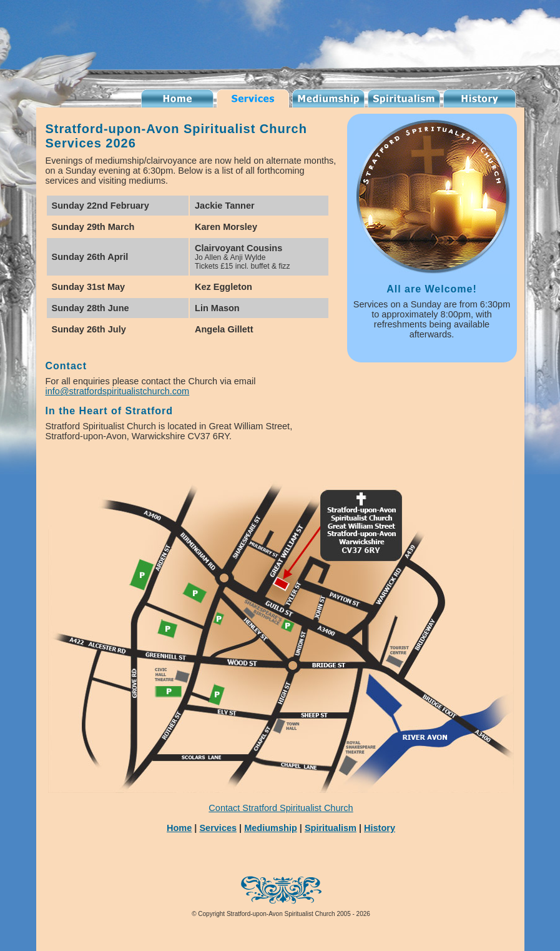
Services (253, 98)
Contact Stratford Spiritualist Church (281, 808)
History (479, 98)
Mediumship (328, 98)
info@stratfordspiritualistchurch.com (118, 391)
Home (179, 828)
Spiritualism (404, 98)
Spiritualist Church (177, 98)
